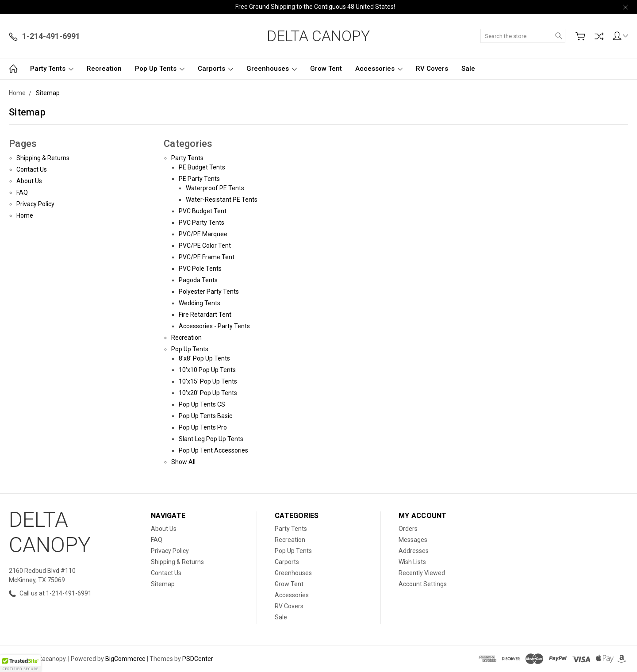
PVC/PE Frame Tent (207, 257)
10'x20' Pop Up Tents (208, 393)
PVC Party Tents (201, 223)
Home (25, 215)
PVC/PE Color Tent (205, 246)
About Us (29, 181)
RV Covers (432, 69)
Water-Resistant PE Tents (222, 200)
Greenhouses (272, 69)
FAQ (22, 192)
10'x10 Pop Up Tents (207, 370)
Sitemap (163, 584)
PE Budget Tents (202, 167)
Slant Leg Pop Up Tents (211, 439)
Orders (408, 529)
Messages (413, 540)
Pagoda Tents (198, 280)
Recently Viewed (422, 573)
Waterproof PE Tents (215, 188)
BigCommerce (125, 659)
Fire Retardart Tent (205, 315)
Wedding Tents (200, 303)
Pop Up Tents (160, 69)
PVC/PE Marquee (203, 234)
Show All (183, 462)
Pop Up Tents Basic (205, 416)
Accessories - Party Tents (214, 326)
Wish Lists (412, 562)
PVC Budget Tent (203, 211)
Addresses (414, 551)
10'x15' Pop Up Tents (208, 381)
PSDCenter (198, 659)
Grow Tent (326, 69)
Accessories (379, 69)
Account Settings (423, 584)
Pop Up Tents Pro (203, 427)
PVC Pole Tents (200, 269)
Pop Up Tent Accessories (213, 450)
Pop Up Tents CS (202, 404)
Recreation (104, 69)
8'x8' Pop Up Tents (204, 358)
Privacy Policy (35, 204)
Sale (468, 69)
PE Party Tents (199, 179)
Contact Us (32, 169)
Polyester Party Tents (209, 292)
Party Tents (52, 69)
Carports (215, 69)
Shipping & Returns (43, 158)
